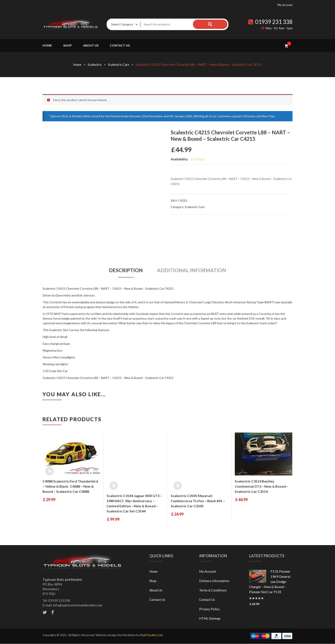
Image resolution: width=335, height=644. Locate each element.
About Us (91, 45)
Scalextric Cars (119, 65)
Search (219, 24)
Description (124, 270)
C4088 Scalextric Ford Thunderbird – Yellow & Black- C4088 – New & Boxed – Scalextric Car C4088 (70, 486)
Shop (68, 45)
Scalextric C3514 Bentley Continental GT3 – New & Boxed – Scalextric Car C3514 (262, 486)
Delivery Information (214, 581)
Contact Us (120, 45)
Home (47, 45)
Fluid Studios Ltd (151, 635)
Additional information (192, 270)
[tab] (124, 271)
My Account (285, 5)
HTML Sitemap (210, 619)
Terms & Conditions (213, 590)
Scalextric (95, 65)
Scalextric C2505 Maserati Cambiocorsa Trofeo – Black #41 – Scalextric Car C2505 (198, 501)
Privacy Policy (209, 609)
